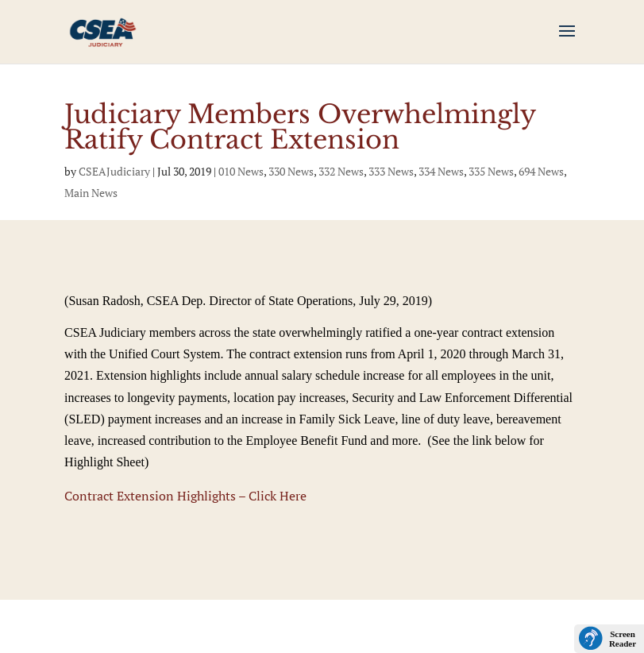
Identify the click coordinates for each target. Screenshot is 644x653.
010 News (241, 171)
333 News (391, 171)
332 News (341, 171)
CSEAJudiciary (114, 171)
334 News (441, 171)
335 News (491, 171)
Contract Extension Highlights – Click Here (185, 496)
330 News (291, 171)
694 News (541, 171)
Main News (91, 193)
